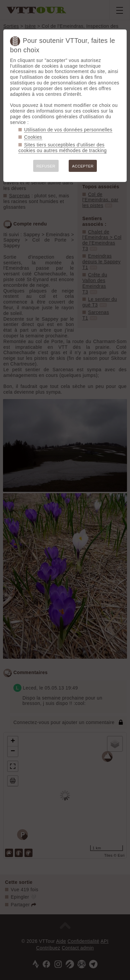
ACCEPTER (83, 166)
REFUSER (46, 166)
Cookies (33, 137)
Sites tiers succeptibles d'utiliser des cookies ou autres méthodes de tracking (62, 148)
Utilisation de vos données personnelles (68, 130)
